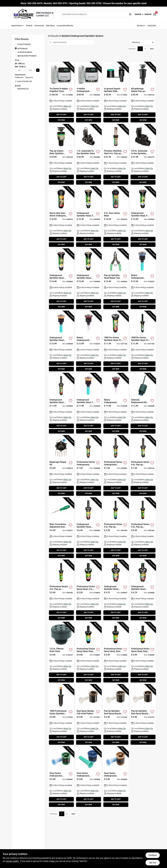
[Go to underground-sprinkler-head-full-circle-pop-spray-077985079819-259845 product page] (143, 217)
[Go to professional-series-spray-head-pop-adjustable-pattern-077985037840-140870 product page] (88, 590)
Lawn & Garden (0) (24, 81)
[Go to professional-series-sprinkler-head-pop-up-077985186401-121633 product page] (61, 715)
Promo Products (24, 44)
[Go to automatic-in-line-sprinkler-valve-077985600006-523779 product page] (143, 155)
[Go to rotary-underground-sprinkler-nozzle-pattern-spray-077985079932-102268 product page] (116, 404)
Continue (153, 855)
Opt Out (153, 863)
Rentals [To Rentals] (29, 26)
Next (152, 49)
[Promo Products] (16, 44)
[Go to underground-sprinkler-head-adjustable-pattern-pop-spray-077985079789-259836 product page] (88, 279)
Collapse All (19, 77)
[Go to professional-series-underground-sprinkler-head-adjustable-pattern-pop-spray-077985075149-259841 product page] (116, 466)
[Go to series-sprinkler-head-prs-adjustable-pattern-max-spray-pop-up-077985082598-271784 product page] (116, 342)
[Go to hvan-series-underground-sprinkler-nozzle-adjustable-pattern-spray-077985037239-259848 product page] (88, 777)
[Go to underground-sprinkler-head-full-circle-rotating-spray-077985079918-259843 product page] (88, 404)
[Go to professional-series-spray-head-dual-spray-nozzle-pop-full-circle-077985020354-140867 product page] (88, 653)
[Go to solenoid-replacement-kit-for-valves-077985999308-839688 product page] (143, 404)
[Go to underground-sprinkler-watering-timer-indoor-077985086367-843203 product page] (88, 93)
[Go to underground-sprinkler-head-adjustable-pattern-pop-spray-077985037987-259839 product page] (88, 528)
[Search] (130, 14)
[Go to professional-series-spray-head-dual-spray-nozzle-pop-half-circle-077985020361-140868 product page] (116, 653)
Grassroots (39, 26)
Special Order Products (27, 56)
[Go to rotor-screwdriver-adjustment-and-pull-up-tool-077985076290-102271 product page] (61, 528)
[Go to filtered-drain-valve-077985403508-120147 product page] (61, 653)
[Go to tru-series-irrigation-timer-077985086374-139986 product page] (61, 93)
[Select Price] (38, 70)
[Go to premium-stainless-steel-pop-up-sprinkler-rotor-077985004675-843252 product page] (116, 155)
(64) (23, 89)
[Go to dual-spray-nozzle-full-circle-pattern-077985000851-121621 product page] (88, 715)
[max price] (30, 70)
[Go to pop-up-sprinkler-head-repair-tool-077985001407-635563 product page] (116, 279)
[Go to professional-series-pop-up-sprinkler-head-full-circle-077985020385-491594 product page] (116, 528)
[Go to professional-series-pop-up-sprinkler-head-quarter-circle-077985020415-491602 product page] (61, 590)
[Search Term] (97, 14)
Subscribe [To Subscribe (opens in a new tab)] (152, 26)
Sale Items (50, 26)
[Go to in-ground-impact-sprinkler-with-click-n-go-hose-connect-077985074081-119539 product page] (116, 93)
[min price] (19, 70)
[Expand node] (16, 81)
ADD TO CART (61, 115)
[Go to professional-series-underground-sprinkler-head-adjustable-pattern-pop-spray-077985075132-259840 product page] (88, 466)
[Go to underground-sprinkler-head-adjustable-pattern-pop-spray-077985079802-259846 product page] (61, 279)
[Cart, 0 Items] (155, 14)
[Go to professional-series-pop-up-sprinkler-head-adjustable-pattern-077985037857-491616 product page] (143, 466)
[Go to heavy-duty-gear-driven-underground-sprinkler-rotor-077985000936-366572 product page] (61, 217)
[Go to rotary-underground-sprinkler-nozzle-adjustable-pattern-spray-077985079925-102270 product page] (88, 342)
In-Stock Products (25, 52)
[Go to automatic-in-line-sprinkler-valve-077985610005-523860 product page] (88, 155)
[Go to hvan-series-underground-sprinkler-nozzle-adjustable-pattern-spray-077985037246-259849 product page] (116, 777)
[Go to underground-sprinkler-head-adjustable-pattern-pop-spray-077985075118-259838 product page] (143, 590)
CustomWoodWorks (65, 26)
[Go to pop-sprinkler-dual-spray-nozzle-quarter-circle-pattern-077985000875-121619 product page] (143, 715)
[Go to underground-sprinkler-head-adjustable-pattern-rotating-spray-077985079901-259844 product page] (61, 342)
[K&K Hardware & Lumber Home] (23, 14)
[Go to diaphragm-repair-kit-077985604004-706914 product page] (61, 466)
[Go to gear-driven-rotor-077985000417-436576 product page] (116, 217)
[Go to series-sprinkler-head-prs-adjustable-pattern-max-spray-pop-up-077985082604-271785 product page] (143, 342)
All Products (22, 48)
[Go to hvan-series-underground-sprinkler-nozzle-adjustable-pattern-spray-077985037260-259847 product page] (61, 777)
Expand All (29, 77)
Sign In (138, 14)
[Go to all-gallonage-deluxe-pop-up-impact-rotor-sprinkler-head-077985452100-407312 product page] (143, 93)
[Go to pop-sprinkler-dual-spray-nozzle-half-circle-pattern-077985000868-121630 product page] (116, 715)
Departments (17, 26)
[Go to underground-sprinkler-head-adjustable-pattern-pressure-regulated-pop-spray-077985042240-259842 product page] (61, 404)
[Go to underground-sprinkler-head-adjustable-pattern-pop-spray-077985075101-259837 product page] (116, 590)
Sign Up (148, 14)
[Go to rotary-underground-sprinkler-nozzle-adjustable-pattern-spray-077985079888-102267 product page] (143, 279)
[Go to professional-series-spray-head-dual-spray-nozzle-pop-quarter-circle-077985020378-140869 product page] (143, 653)
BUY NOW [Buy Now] (61, 120)
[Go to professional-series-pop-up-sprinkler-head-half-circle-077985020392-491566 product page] (143, 528)
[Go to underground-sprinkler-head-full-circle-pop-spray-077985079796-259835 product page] (88, 217)
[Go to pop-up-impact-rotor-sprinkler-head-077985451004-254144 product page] (61, 155)
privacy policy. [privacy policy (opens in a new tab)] (13, 861)
